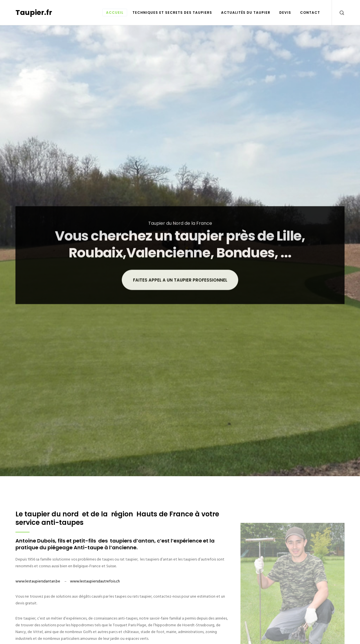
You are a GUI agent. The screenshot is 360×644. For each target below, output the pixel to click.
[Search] (338, 13)
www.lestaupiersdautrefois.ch (95, 581)
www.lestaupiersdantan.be (38, 581)
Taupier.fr (34, 13)
